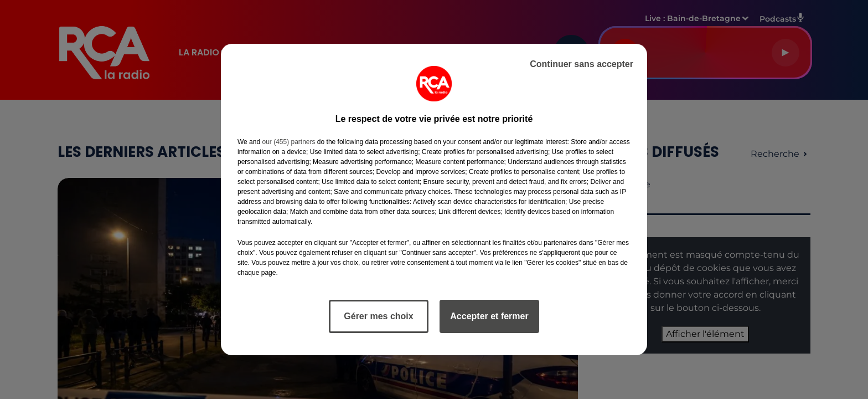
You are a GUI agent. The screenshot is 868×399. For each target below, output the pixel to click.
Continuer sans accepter (582, 64)
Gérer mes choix (378, 316)
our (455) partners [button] (288, 142)
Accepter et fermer (489, 316)
